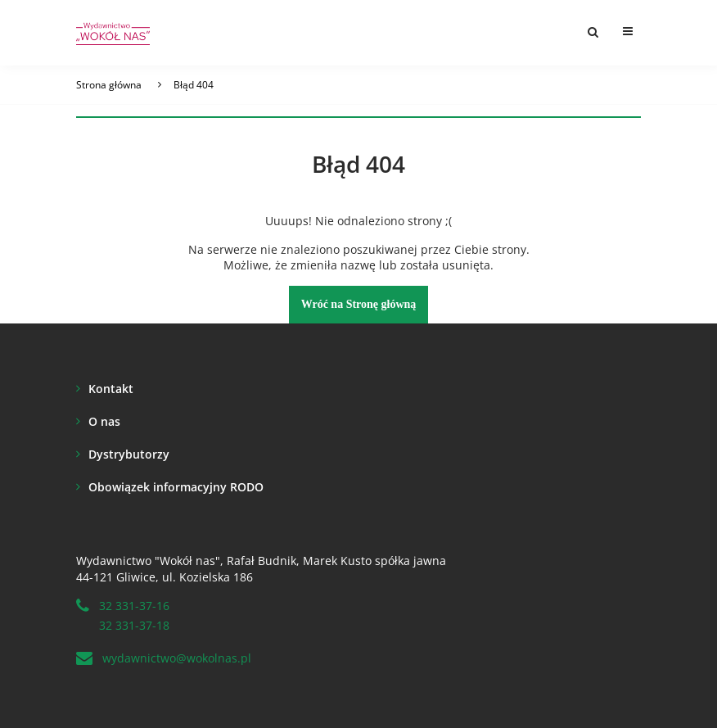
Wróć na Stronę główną (359, 304)
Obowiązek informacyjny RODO (176, 487)
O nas (104, 421)
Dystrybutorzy (129, 454)
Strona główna (109, 85)
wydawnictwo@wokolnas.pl (177, 658)
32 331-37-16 (134, 606)
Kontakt (111, 389)
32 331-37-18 (134, 625)
